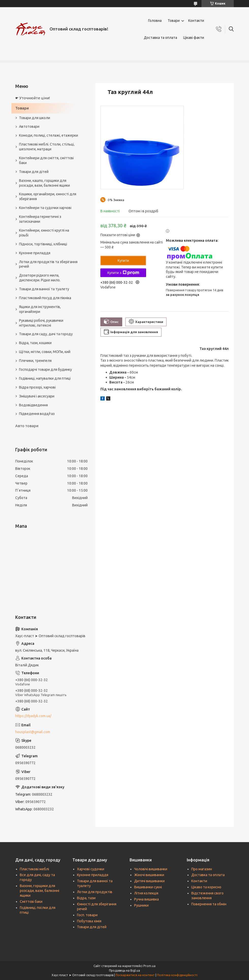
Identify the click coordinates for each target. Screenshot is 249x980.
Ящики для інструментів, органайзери (40, 309)
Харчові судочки (91, 869)
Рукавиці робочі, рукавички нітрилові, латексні (41, 323)
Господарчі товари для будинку (45, 369)
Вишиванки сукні (148, 887)
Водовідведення (33, 405)
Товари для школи (35, 118)
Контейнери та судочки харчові (45, 208)
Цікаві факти (194, 38)
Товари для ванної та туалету (44, 289)
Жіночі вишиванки (149, 875)
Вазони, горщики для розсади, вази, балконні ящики (40, 891)
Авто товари (27, 426)
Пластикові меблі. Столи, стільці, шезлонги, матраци (47, 147)
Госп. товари (87, 915)
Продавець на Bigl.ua (124, 970)
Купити (123, 261)
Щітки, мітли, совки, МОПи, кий (45, 352)
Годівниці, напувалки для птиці (45, 378)
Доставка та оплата (160, 38)
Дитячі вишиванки (149, 881)
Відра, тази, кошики (35, 343)
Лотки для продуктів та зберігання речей (48, 264)
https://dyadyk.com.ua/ (33, 716)
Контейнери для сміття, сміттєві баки (46, 160)
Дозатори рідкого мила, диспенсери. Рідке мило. (40, 278)
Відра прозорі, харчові (37, 387)
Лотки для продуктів (95, 892)
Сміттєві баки (31, 902)
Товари (174, 21)
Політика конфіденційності (177, 975)
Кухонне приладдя (35, 253)
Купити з (123, 273)
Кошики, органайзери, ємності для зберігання (48, 196)
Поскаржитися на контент (135, 975)
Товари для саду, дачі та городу (46, 334)
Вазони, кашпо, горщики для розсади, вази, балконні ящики (44, 183)
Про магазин (202, 869)
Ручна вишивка (146, 899)
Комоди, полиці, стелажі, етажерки (49, 135)
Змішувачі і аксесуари (37, 396)
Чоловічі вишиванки (151, 869)
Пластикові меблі (34, 869)
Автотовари (29, 126)
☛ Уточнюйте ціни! (33, 98)
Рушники (141, 905)
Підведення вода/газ (37, 414)
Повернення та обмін (209, 904)
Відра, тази (86, 898)
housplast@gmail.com (33, 732)
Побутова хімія (89, 921)
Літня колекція (146, 893)
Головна (155, 21)
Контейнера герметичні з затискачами (40, 219)
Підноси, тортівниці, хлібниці (43, 244)
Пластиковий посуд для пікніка (45, 298)
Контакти (196, 21)
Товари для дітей (34, 172)
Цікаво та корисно (206, 887)
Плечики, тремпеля (35, 361)
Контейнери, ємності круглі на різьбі (44, 233)
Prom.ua (149, 966)
